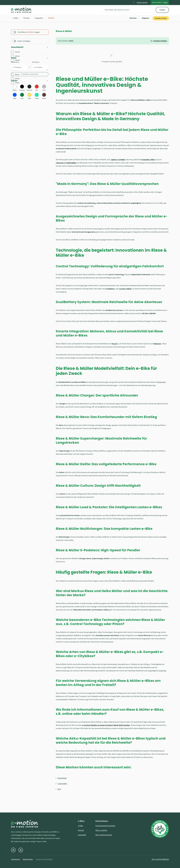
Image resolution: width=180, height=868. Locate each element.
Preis (30, 69)
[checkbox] (12, 52)
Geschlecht (30, 47)
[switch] (14, 32)
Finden (162, 10)
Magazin (146, 18)
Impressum (15, 859)
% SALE (52, 18)
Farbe (30, 116)
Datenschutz (28, 859)
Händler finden (161, 18)
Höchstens (36, 73)
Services (134, 18)
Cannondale (62, 784)
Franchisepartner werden (105, 826)
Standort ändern (159, 41)
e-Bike (16, 18)
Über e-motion (101, 830)
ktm (59, 789)
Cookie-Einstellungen (44, 859)
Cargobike (40, 18)
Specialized (62, 778)
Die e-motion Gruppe (104, 835)
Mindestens (15, 73)
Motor (30, 94)
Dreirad (27, 18)
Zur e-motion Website (160, 859)
